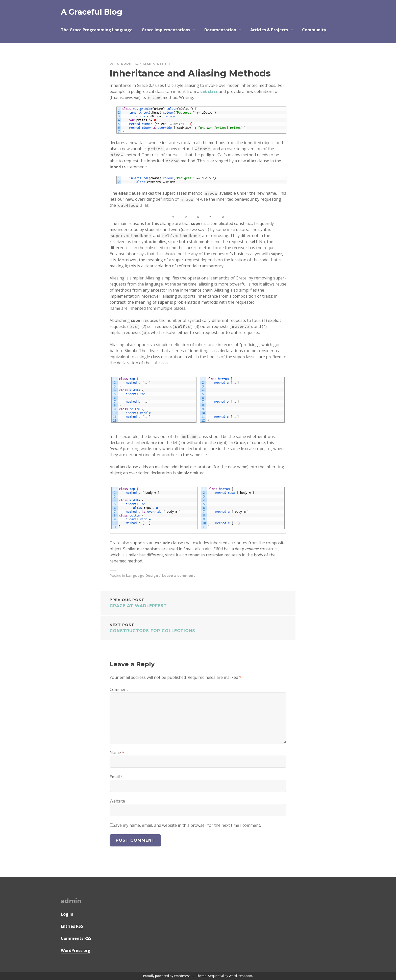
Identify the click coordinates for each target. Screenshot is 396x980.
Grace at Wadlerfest (198, 602)
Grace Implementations (166, 30)
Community (314, 30)
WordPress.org (76, 950)
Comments (76, 938)
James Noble (157, 64)
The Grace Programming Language (97, 30)
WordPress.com (240, 976)
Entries (72, 926)
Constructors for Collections (198, 627)
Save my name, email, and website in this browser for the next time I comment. (187, 825)
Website (117, 801)
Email (116, 777)
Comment (119, 689)
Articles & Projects (269, 30)
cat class (209, 91)
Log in (67, 914)
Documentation (220, 30)
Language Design (142, 575)
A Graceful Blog (92, 12)
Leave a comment (179, 575)
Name (117, 753)
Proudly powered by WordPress (167, 976)
